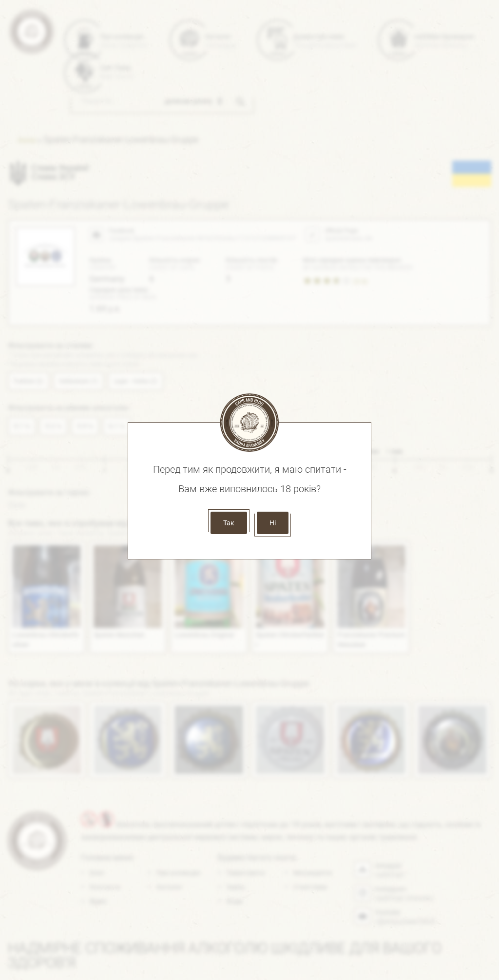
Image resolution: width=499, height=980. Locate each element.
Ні (273, 523)
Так (229, 523)
